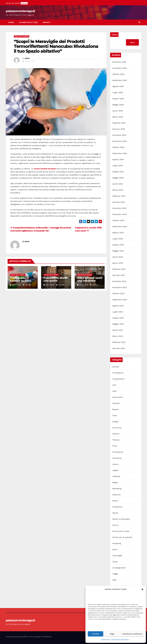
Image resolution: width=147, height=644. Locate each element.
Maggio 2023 (118, 251)
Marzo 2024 (118, 190)
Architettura (118, 373)
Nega (112, 634)
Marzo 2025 (118, 117)
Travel (115, 562)
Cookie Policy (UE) (28, 22)
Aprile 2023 (118, 257)
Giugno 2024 (118, 172)
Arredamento (118, 379)
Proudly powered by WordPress (17, 637)
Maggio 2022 (118, 324)
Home (11, 22)
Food (115, 446)
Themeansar (47, 637)
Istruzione (117, 458)
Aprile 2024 (118, 184)
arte (114, 385)
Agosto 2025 (118, 86)
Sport (115, 549)
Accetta (95, 634)
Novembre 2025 (120, 68)
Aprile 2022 (118, 330)
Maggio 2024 (118, 178)
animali (116, 367)
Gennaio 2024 (119, 202)
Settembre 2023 (120, 226)
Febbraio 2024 (119, 196)
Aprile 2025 (118, 111)
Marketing (117, 489)
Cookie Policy (106, 639)
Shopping (117, 543)
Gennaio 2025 (119, 129)
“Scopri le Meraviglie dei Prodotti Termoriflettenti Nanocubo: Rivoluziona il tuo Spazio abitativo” (56, 46)
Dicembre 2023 (119, 208)
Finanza (116, 440)
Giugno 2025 (118, 99)
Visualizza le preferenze (132, 634)
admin (27, 58)
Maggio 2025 (118, 105)
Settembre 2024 (120, 153)
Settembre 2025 (120, 80)
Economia (117, 428)
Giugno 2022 (118, 318)
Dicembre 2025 (119, 62)
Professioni (117, 507)
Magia (115, 482)
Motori (115, 501)
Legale (115, 470)
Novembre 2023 (120, 214)
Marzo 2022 (118, 336)
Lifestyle (116, 476)
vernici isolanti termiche (45, 169)
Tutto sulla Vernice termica (21, 279)
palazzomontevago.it (20, 11)
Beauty (116, 409)
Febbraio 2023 (119, 269)
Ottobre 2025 (118, 74)
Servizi (115, 525)
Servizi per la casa (121, 531)
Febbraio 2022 (119, 342)
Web (114, 580)
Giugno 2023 (118, 245)
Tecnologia (117, 556)
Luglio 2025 (118, 92)
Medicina (117, 495)
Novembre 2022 (120, 287)
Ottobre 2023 (118, 220)
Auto (115, 391)
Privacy (47, 22)
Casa (115, 415)
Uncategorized (119, 568)
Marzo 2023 (118, 263)
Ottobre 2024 (118, 147)
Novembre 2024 (120, 141)
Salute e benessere (121, 519)
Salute (115, 513)
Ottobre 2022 (118, 293)
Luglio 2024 (118, 166)
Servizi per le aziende (22, 36)
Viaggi (115, 574)
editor (27, 285)
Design (115, 422)
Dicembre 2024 (119, 135)
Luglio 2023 (118, 239)
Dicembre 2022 (119, 281)
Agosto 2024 (118, 159)
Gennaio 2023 (119, 275)
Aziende (116, 403)
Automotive (118, 397)
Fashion (116, 434)
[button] (142, 589)
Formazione (118, 452)
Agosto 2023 (118, 233)
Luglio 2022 (118, 312)
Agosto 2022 (118, 306)
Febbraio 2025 (119, 123)
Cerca (115, 35)
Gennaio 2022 (119, 348)
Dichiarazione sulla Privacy (120, 639)
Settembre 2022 (120, 300)
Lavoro (115, 464)
